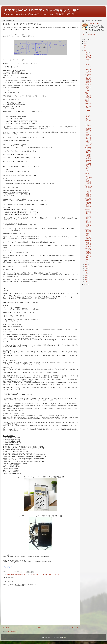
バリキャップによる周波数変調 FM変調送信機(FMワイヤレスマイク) (88, 58)
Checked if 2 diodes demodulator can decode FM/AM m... (88, 108)
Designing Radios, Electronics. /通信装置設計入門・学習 (42, 10)
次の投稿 (6, 628)
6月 (86, 271)
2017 (85, 48)
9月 (86, 266)
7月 (86, 269)
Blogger (64, 638)
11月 (86, 262)
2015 (85, 284)
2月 (86, 280)
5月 (86, 273)
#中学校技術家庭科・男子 (36, 574)
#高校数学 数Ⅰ (25, 574)
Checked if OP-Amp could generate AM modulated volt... (88, 118)
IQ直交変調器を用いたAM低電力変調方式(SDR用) (88, 244)
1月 (86, 282)
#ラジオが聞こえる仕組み (14, 574)
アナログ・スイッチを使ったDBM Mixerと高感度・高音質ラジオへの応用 (88, 178)
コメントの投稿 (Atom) (12, 631)
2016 (85, 50)
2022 (85, 44)
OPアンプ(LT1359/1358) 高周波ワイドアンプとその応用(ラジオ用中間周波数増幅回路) (88, 191)
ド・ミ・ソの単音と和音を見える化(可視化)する (88, 95)
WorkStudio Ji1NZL (96, 24)
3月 (86, 277)
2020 (85, 46)
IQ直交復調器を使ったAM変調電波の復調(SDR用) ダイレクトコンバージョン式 (89, 166)
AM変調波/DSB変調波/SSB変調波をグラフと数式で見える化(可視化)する (88, 234)
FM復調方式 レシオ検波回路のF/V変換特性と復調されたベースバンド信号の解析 (88, 254)
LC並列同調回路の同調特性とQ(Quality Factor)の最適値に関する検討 (88, 203)
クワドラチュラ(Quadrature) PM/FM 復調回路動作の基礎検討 (88, 79)
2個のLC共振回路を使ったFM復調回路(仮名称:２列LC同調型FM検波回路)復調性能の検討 (88, 153)
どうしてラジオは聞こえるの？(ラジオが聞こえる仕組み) (88, 128)
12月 (86, 52)
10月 (86, 264)
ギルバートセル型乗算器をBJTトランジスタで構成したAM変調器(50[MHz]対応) (88, 140)
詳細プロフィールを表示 (88, 34)
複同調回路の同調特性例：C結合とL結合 (88, 212)
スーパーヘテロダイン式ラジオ (51, 574)
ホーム (41, 628)
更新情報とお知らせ (88, 101)
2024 (85, 41)
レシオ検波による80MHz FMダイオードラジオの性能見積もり (88, 68)
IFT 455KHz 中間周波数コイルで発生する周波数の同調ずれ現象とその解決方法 (88, 222)
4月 (86, 275)
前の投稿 (75, 628)
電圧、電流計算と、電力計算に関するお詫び (88, 88)
